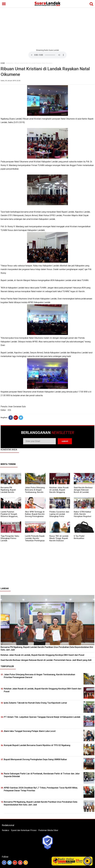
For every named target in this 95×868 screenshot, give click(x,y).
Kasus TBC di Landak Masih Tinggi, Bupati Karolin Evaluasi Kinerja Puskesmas (59, 539)
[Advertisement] (47, 28)
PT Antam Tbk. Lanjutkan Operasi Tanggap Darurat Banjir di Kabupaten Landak (42, 717)
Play (88, 861)
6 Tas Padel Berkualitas (79, 537)
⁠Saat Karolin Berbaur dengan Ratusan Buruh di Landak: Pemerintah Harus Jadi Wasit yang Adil (83, 492)
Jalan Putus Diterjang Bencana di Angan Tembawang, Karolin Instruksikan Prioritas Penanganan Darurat (35, 492)
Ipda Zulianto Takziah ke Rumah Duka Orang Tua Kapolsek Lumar (35, 703)
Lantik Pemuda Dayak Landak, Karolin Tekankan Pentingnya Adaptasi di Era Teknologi (35, 541)
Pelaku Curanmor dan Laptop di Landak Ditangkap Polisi (59, 514)
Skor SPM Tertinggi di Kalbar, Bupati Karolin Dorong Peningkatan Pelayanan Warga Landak (35, 516)
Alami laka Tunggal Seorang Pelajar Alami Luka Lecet (30, 731)
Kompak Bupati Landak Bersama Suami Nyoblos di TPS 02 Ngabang (37, 745)
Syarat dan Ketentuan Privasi (24, 830)
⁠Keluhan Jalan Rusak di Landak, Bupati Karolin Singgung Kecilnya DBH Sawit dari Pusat (59, 492)
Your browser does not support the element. (47, 55)
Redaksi (6, 830)
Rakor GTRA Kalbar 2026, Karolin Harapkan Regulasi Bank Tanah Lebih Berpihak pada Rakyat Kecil (84, 518)
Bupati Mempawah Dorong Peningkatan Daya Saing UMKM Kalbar (35, 759)
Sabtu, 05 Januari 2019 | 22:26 (10, 81)
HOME (3, 63)
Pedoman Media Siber (48, 830)
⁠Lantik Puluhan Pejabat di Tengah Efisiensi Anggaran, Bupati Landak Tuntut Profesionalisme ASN (10, 516)
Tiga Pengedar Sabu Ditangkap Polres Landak (10, 538)
